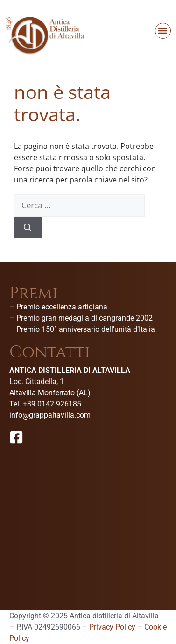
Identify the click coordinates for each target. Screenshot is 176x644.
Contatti (50, 352)
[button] (163, 31)
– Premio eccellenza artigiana (58, 307)
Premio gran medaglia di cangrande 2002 (84, 318)
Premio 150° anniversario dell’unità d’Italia (86, 329)
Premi (34, 293)
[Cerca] (28, 228)
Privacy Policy (112, 627)
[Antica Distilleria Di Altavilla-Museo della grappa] (88, 517)
